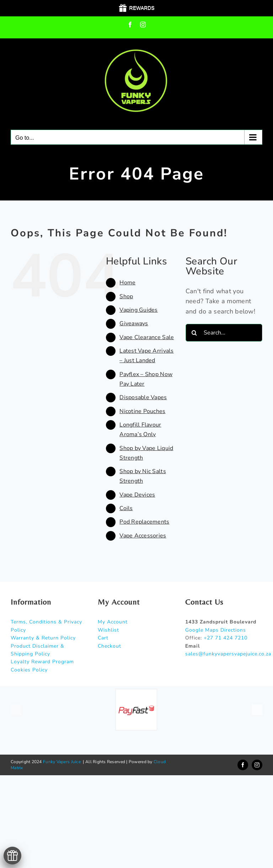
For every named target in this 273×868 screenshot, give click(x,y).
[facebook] (243, 765)
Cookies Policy (29, 670)
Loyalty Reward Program (42, 662)
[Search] (194, 333)
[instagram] (257, 765)
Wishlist (108, 630)
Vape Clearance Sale (147, 337)
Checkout (109, 646)
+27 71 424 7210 (226, 638)
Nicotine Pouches (142, 411)
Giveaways (134, 323)
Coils (126, 508)
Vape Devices (137, 495)
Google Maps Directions (216, 630)
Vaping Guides (139, 310)
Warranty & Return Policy (43, 638)
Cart (103, 638)
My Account (113, 622)
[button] (16, 710)
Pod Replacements (144, 522)
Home (127, 283)
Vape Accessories (143, 536)
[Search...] (224, 333)
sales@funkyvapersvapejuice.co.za (228, 654)
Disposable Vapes (143, 397)
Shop (126, 296)
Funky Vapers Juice (62, 762)
